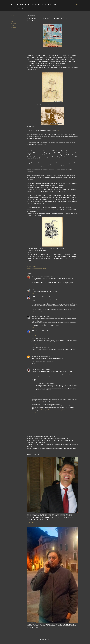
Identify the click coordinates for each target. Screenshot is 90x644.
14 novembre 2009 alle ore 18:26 (42, 316)
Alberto (33, 297)
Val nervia (13, 27)
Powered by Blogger (45, 639)
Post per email (35, 266)
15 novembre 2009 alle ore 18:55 (43, 369)
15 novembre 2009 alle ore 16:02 (42, 347)
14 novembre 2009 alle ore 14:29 (43, 297)
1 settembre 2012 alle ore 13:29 (48, 383)
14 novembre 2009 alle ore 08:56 (47, 289)
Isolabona (13, 23)
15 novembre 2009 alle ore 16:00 (42, 338)
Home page (20, 8)
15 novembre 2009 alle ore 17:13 (44, 356)
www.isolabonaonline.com (36, 4)
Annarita (34, 369)
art (58, 130)
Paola (33, 316)
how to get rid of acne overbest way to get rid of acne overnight (57, 410)
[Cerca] (77, 4)
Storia (12, 25)
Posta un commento (37, 522)
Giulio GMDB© (35, 276)
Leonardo (34, 356)
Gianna (33, 331)
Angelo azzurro (36, 289)
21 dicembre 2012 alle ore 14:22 (43, 397)
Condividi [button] (13, 15)
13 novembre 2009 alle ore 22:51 (47, 276)
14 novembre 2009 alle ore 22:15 (43, 331)
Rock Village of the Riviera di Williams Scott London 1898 (43, 210)
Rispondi (34, 286)
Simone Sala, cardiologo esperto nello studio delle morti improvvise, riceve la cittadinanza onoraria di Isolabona (50, 517)
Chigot (12, 21)
